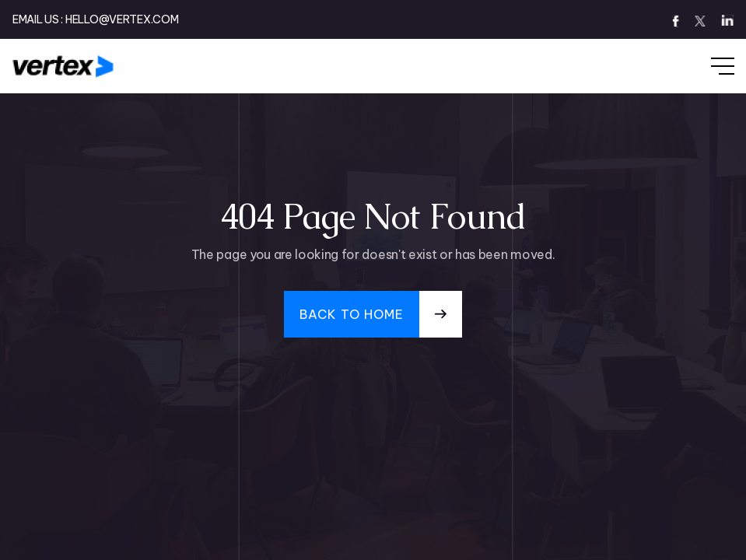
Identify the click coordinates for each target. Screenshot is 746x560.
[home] (64, 66)
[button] (707, 66)
